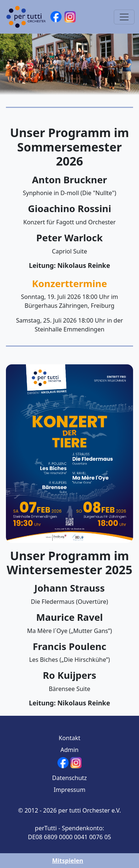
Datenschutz (70, 778)
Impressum (70, 790)
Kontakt (69, 738)
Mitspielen (67, 861)
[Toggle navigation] (124, 17)
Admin (69, 750)
